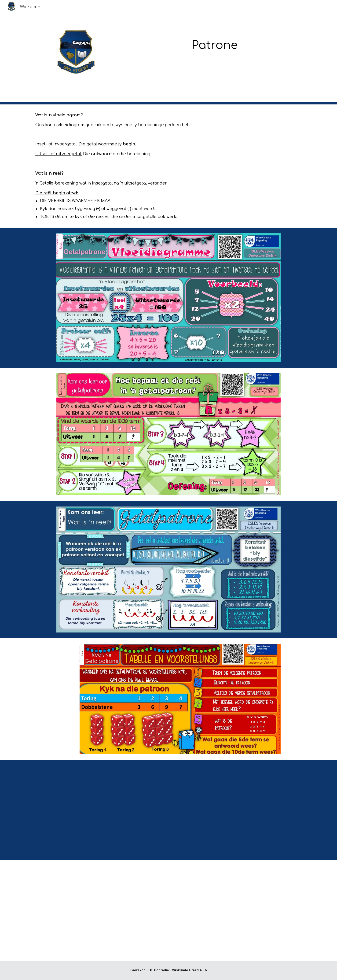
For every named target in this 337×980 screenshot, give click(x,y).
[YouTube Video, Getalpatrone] (99, 911)
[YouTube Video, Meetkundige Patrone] (238, 911)
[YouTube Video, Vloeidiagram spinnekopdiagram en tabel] (99, 810)
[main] (215, 42)
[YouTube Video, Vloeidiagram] (238, 810)
